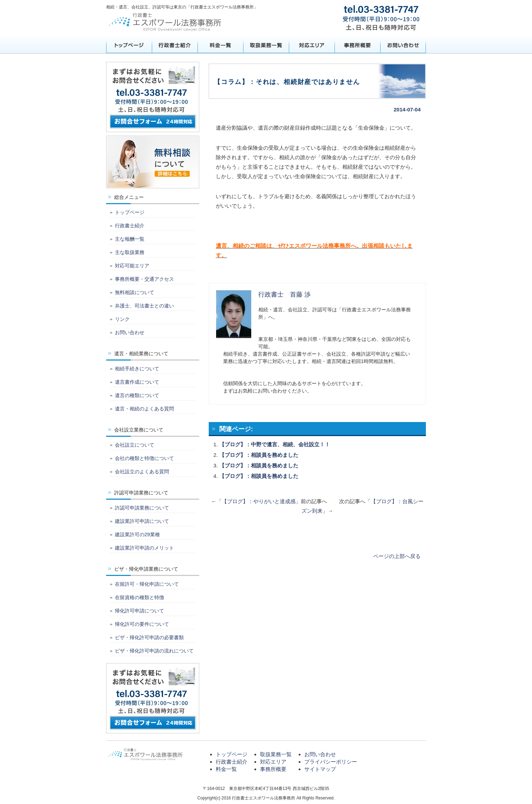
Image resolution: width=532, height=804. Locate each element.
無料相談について (135, 292)
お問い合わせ (403, 45)
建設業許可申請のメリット (144, 548)
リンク (122, 319)
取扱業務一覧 (266, 45)
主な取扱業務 (130, 252)
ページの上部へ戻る (397, 556)
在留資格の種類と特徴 (140, 597)
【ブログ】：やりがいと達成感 (259, 501)
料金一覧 (220, 45)
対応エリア (312, 45)
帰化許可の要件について (142, 624)
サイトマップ (320, 769)
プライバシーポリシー (331, 762)
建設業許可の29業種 (137, 534)
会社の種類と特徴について (144, 458)
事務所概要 (357, 45)
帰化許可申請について (140, 611)
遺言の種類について (137, 395)
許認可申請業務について (142, 508)
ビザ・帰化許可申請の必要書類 (149, 637)
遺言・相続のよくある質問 (144, 409)
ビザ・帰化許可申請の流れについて (154, 651)
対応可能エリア (132, 266)
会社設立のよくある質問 (142, 472)
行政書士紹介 (175, 45)
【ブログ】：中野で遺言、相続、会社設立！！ (275, 444)
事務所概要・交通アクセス (144, 279)
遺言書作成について (137, 382)
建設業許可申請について (142, 521)
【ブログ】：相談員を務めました (259, 455)
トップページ (129, 45)
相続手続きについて (137, 369)
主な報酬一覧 (130, 239)
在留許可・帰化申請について (147, 584)
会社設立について (135, 445)
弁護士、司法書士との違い (144, 306)
